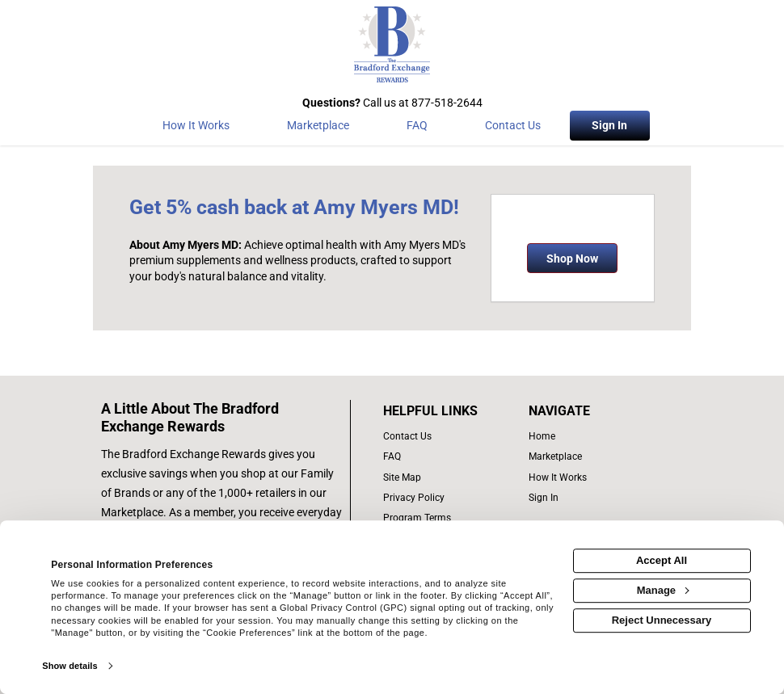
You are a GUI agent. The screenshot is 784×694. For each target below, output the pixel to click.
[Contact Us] (513, 128)
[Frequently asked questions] (417, 128)
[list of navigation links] (585, 437)
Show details (70, 666)
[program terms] (448, 518)
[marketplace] (318, 128)
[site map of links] (448, 478)
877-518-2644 (447, 103)
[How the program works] (196, 128)
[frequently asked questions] (448, 457)
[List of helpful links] (448, 411)
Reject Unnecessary (662, 620)
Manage (663, 590)
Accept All (662, 560)
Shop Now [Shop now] (572, 259)
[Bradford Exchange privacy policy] (448, 498)
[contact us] (448, 437)
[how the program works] (585, 478)
